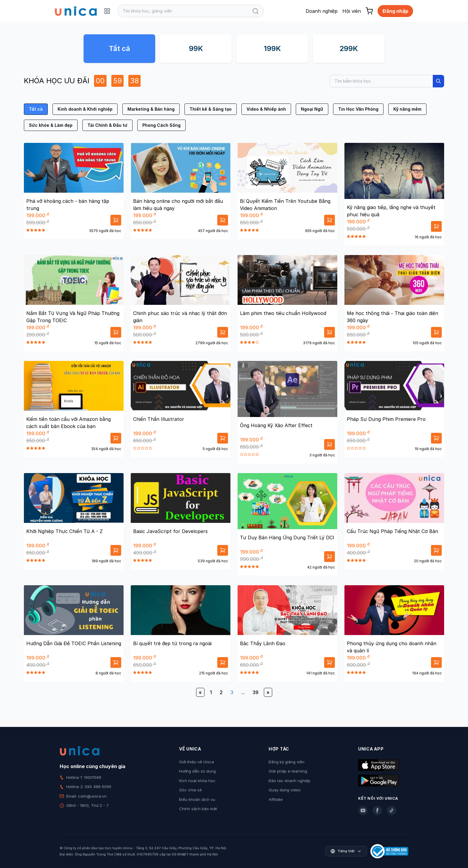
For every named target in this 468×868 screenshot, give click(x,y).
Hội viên (352, 11)
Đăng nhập (395, 11)
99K (196, 48)
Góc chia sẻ (190, 790)
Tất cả (120, 48)
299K (349, 48)
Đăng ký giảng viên (287, 762)
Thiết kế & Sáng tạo (211, 109)
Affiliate (276, 799)
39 (255, 692)
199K (272, 48)
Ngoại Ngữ (312, 109)
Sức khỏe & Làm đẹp (51, 125)
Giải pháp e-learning (288, 771)
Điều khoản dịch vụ (197, 799)
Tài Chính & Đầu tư (107, 125)
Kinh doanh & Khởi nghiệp (85, 109)
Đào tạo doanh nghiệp (290, 781)
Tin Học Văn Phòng (358, 109)
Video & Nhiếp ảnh (266, 109)
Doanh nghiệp (322, 11)
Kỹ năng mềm (407, 109)
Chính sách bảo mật (198, 809)
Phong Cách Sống (161, 125)
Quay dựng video (285, 790)
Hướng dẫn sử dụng (197, 771)
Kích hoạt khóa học (197, 781)
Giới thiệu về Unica (197, 762)
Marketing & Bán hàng (151, 109)
